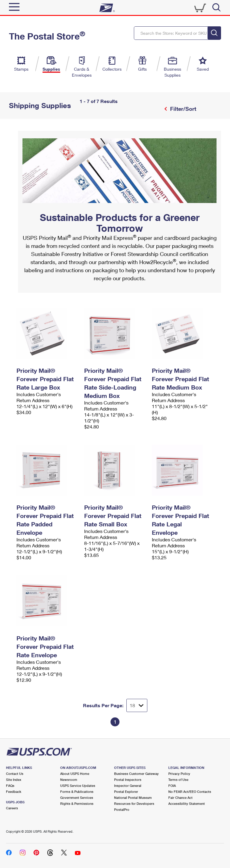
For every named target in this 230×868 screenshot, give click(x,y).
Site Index (14, 780)
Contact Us (15, 774)
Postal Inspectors (128, 780)
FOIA (172, 786)
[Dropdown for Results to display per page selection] (137, 705)
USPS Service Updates (78, 786)
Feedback (14, 791)
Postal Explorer (126, 791)
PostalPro (122, 809)
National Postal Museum (133, 797)
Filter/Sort (182, 109)
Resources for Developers (134, 803)
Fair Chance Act (180, 797)
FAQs (10, 786)
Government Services (77, 797)
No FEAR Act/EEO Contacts (190, 791)
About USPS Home (75, 774)
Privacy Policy (179, 774)
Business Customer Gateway (136, 774)
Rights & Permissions (77, 803)
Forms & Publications (77, 791)
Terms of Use (178, 780)
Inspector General (128, 786)
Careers (12, 808)
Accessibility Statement (187, 803)
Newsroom (69, 780)
